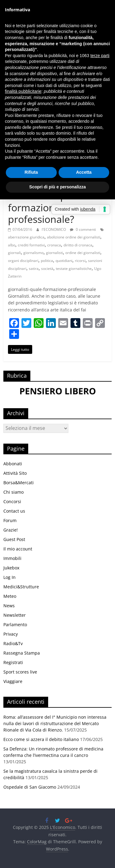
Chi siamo (13, 492)
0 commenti (83, 229)
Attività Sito (15, 473)
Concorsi (12, 501)
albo (12, 245)
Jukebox (11, 568)
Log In (10, 577)
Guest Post (14, 539)
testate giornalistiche (74, 269)
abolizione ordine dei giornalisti (74, 237)
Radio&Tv (13, 643)
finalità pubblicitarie (23, 91)
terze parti (100, 56)
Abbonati (13, 464)
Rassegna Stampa (22, 653)
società (47, 269)
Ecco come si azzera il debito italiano (41, 739)
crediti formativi (31, 245)
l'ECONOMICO (54, 229)
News (9, 606)
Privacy (11, 634)
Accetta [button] (84, 172)
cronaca (54, 245)
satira (34, 269)
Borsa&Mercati (19, 483)
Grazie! (11, 530)
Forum (10, 520)
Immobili (12, 558)
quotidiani (64, 261)
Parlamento (15, 625)
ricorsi (80, 261)
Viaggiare (13, 681)
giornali (14, 253)
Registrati (13, 662)
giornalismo (33, 253)
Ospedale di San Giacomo (30, 787)
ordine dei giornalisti (83, 253)
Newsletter (15, 615)
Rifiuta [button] (31, 172)
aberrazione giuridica (26, 237)
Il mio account (18, 549)
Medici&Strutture (21, 587)
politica (47, 261)
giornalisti (54, 253)
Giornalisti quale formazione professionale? (45, 207)
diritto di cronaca (78, 245)
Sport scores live (20, 672)
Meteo (10, 596)
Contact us (14, 511)
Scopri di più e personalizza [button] (57, 187)
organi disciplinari (23, 261)
